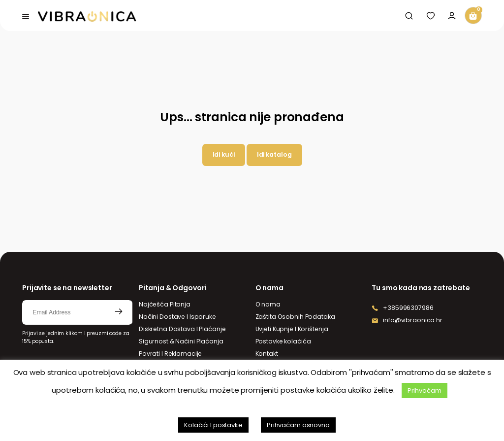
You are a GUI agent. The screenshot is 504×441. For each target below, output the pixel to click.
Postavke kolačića (283, 341)
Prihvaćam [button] (425, 390)
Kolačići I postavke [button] (213, 425)
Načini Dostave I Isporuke (177, 317)
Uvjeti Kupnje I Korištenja (292, 329)
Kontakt (267, 354)
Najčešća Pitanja (165, 304)
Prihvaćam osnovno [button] (298, 425)
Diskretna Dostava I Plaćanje (182, 329)
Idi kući (224, 154)
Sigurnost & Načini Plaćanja (181, 341)
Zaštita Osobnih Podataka (295, 317)
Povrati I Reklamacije (170, 354)
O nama (268, 304)
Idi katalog (274, 154)
